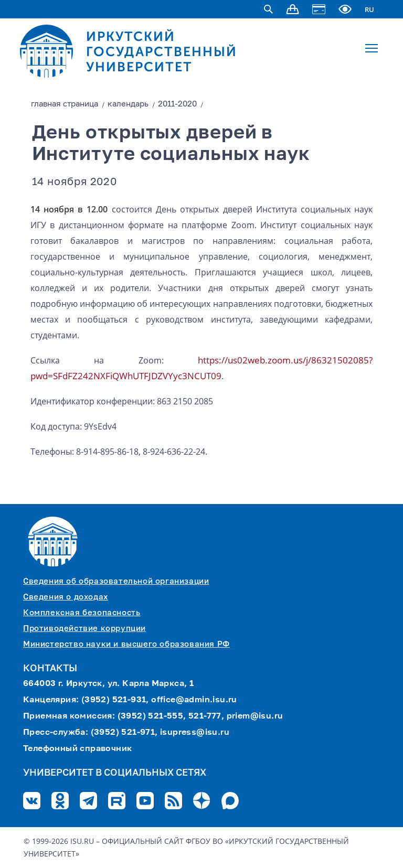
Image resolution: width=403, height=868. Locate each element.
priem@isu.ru (255, 716)
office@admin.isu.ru (194, 700)
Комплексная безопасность (82, 613)
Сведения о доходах (66, 597)
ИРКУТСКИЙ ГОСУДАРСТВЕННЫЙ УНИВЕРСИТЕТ (162, 52)
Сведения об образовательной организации (116, 581)
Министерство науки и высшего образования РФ (126, 644)
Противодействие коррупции (84, 629)
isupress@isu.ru (195, 733)
